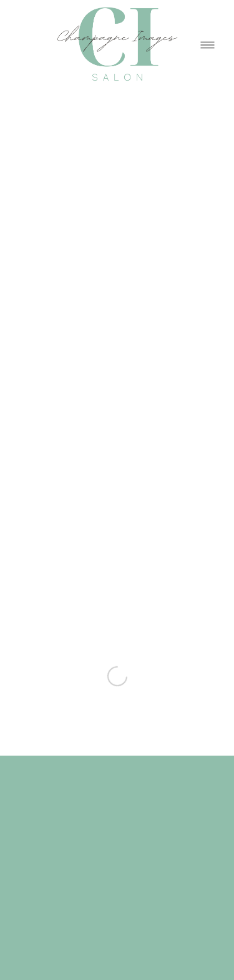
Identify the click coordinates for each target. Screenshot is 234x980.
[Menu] (207, 45)
